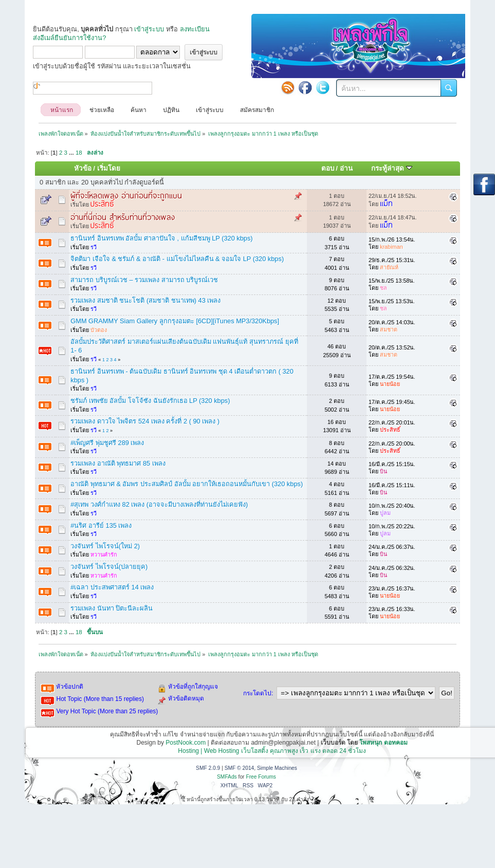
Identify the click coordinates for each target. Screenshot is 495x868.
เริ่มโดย (109, 168)
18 (79, 153)
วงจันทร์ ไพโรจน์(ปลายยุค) (109, 567)
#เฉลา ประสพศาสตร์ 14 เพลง (112, 587)
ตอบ (328, 168)
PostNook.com (186, 743)
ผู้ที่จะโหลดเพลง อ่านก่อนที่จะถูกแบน (126, 195)
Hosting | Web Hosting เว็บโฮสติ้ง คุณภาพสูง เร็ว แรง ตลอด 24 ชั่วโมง (272, 751)
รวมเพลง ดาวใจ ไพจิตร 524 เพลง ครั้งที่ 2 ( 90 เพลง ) (145, 421)
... (72, 153)
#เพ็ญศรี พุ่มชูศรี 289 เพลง (107, 443)
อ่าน (346, 168)
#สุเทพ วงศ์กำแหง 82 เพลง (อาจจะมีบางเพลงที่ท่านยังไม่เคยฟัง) (159, 504)
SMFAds (227, 777)
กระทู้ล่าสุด (392, 168)
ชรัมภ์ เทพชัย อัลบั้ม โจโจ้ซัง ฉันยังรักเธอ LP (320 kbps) (150, 401)
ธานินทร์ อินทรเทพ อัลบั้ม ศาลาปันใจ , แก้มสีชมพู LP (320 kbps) (161, 238)
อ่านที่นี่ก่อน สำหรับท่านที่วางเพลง (123, 217)
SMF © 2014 (240, 768)
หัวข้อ (83, 168)
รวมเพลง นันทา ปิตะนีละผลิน (112, 608)
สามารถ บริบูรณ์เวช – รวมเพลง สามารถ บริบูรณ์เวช (144, 280)
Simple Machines (277, 768)
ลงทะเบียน (195, 29)
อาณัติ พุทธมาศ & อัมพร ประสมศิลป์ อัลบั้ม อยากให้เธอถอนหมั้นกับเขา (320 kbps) (187, 484)
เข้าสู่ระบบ (149, 29)
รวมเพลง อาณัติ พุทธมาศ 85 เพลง (118, 463)
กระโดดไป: (258, 693)
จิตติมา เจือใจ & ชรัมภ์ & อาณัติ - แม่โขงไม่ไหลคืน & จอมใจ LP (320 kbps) (177, 259)
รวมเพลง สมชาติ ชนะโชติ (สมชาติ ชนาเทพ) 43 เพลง (145, 300)
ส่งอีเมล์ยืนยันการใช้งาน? (69, 38)
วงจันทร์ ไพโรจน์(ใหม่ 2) (105, 546)
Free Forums (261, 777)
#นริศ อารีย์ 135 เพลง (101, 525)
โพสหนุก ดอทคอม (383, 743)
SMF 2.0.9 (208, 768)
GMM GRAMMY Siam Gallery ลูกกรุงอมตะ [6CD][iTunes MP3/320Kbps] (175, 321)
